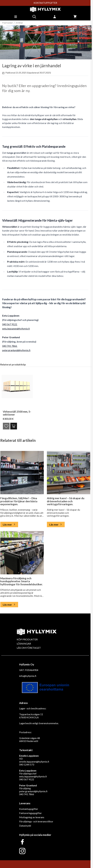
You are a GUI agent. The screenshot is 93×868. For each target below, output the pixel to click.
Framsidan (8, 23)
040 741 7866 (10, 346)
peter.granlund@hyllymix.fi (16, 350)
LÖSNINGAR (24, 644)
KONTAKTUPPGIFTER (45, 3)
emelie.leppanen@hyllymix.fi (34, 762)
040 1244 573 (27, 764)
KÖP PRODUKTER (27, 639)
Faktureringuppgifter (30, 813)
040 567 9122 (10, 324)
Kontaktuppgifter (29, 809)
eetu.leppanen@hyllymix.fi (16, 329)
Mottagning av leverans (32, 817)
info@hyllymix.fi (28, 676)
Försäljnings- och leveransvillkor (36, 821)
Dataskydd (25, 826)
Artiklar (19, 23)
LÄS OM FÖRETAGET (29, 648)
